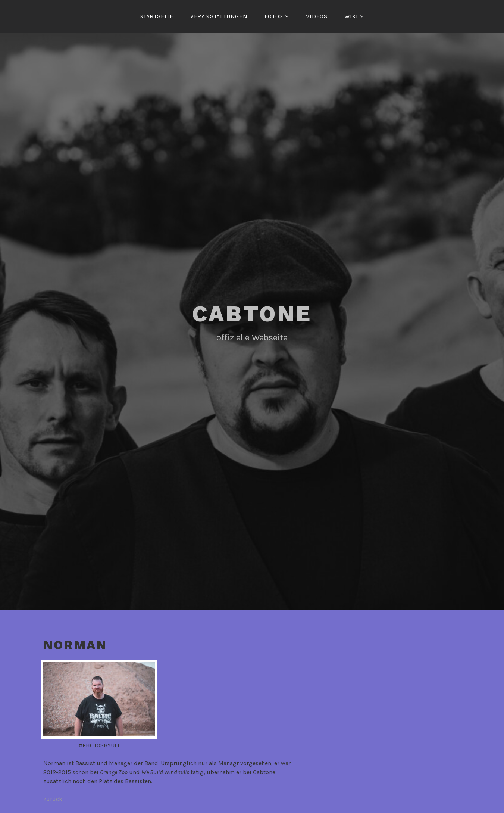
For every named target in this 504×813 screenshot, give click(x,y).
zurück (53, 799)
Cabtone (252, 314)
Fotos (274, 16)
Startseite (156, 16)
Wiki (351, 16)
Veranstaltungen (219, 16)
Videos (317, 16)
